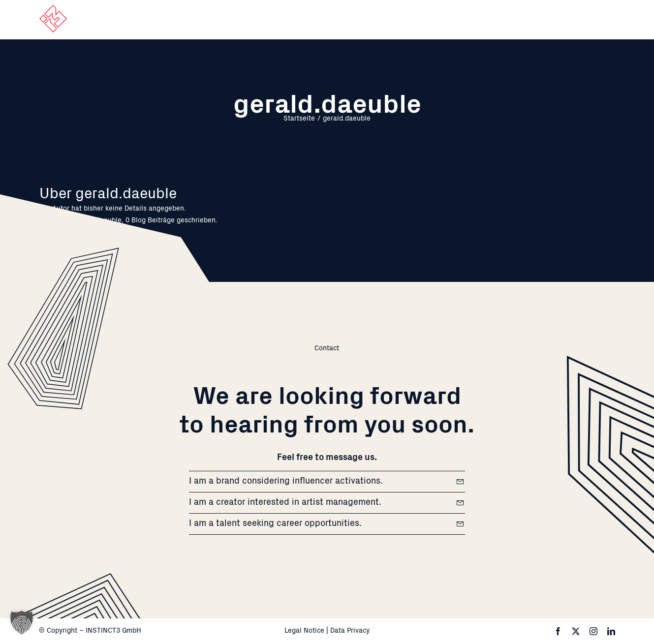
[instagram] (593, 631)
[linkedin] (611, 631)
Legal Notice (304, 631)
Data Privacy (350, 631)
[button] (22, 622)
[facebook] (558, 631)
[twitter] (576, 631)
